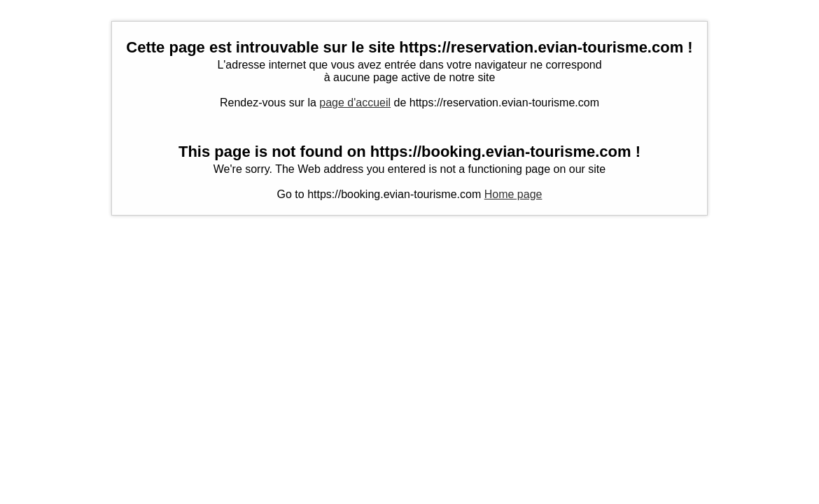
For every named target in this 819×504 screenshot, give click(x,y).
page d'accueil (355, 103)
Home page (513, 194)
